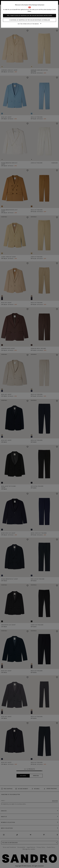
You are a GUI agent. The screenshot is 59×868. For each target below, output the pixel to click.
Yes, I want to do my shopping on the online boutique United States (29, 16)
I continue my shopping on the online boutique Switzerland (30, 20)
